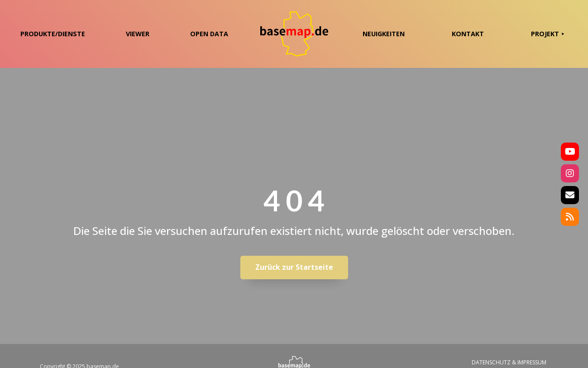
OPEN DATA (209, 34)
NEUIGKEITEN (384, 34)
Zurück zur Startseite (294, 267)
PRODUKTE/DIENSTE (53, 34)
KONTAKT (468, 34)
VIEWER (138, 34)
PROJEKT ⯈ (548, 34)
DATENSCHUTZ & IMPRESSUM (509, 362)
